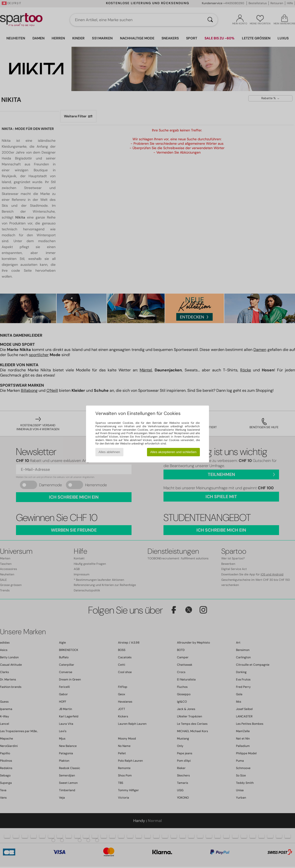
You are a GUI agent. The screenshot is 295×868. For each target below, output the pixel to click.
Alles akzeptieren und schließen (173, 452)
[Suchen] (210, 20)
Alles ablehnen (109, 452)
